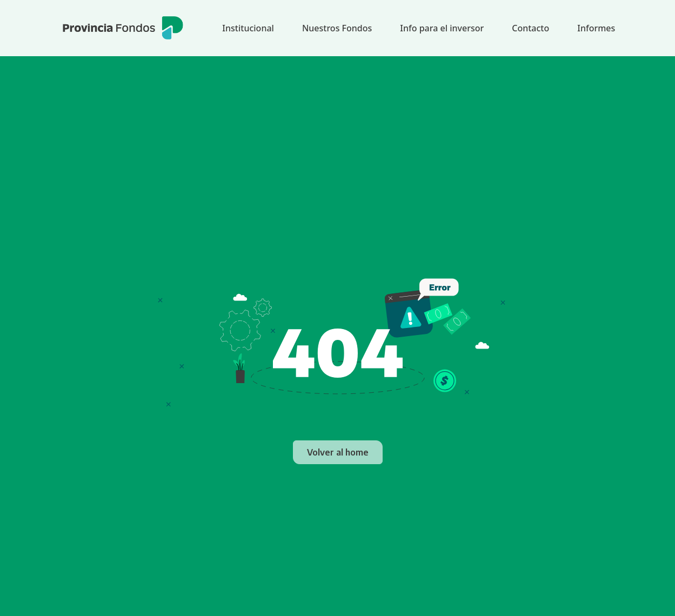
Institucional (248, 28)
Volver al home (338, 452)
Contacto (530, 28)
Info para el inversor (442, 28)
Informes (596, 28)
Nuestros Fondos (337, 28)
